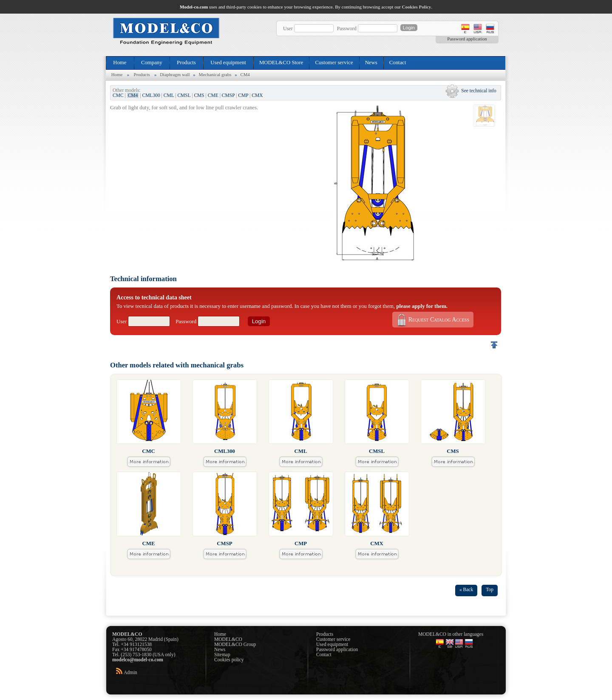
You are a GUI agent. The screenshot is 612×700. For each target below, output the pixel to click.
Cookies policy (229, 660)
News (371, 63)
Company (152, 63)
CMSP (228, 95)
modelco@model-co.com (138, 660)
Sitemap (222, 654)
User (288, 28)
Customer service (334, 63)
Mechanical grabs (215, 74)
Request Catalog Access (432, 320)
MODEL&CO (228, 639)
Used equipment (228, 63)
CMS (199, 95)
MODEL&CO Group (235, 644)
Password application (467, 39)
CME (213, 95)
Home (120, 63)
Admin (130, 672)
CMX (257, 95)
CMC (118, 95)
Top (490, 589)
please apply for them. (422, 306)
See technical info (479, 91)
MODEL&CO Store (281, 63)
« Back (466, 589)
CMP (243, 95)
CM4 (245, 74)
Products (186, 63)
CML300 (151, 95)
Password (347, 28)
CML (169, 95)
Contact (398, 63)
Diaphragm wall (175, 74)
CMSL (184, 95)
